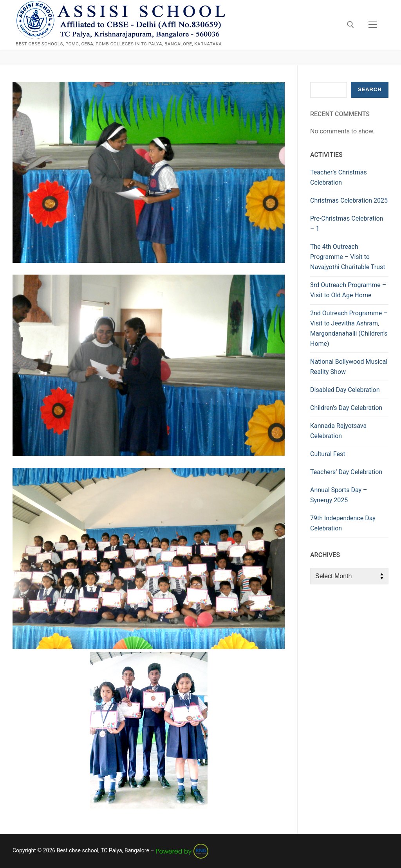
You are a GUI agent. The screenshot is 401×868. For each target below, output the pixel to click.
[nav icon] (373, 25)
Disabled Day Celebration (345, 390)
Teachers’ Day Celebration (346, 472)
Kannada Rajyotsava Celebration (338, 431)
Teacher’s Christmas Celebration (339, 177)
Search (370, 89)
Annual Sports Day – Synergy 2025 (339, 495)
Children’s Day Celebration (346, 408)
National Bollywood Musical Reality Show (349, 367)
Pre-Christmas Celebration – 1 (347, 224)
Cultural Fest (328, 454)
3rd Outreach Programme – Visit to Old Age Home (348, 290)
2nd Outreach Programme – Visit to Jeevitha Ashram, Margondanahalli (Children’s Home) (349, 328)
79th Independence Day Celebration (343, 523)
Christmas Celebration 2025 (349, 200)
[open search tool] (350, 25)
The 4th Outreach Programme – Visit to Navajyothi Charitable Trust (348, 257)
